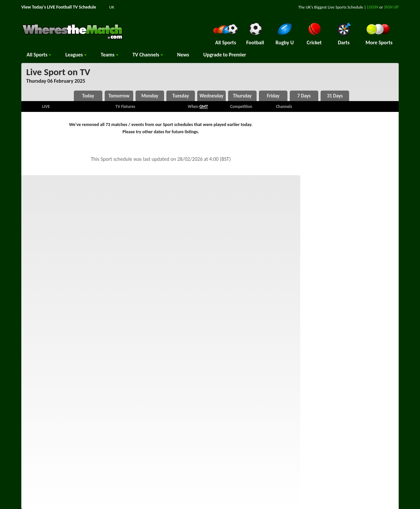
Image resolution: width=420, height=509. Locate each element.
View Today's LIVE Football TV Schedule (59, 7)
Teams (110, 55)
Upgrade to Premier (224, 55)
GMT (204, 106)
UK (112, 7)
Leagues (76, 55)
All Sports (39, 55)
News (183, 55)
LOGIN (373, 7)
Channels (148, 55)
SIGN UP (391, 7)
